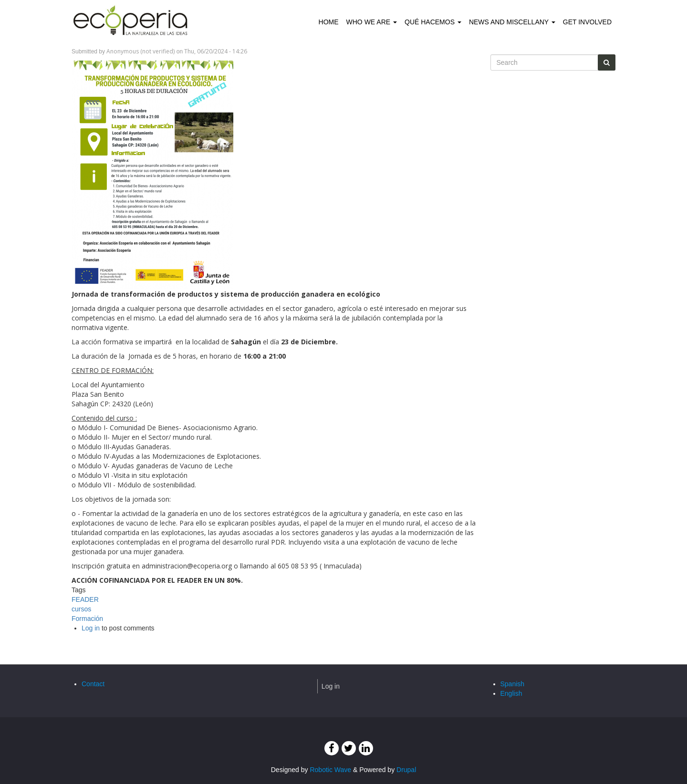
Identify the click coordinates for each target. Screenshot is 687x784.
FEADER (85, 599)
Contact (93, 684)
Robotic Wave (330, 770)
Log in (91, 628)
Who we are (372, 22)
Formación (87, 619)
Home (329, 22)
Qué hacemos (433, 22)
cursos (81, 609)
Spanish (513, 684)
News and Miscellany (512, 22)
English (511, 693)
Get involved (587, 22)
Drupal (406, 770)
